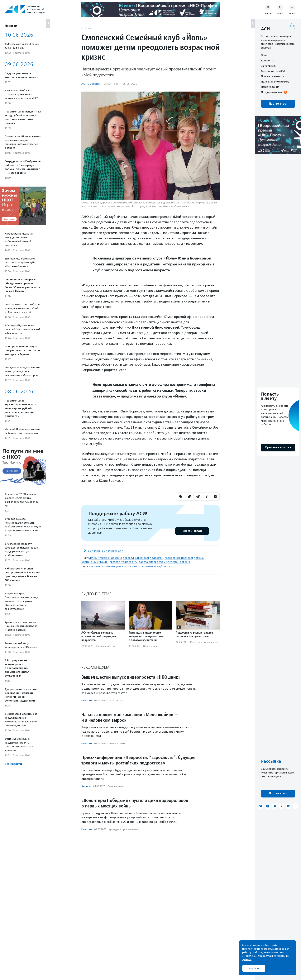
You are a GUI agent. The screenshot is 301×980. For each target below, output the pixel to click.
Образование (151, 646)
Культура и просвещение (204, 642)
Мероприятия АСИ (273, 71)
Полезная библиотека (275, 82)
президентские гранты (124, 562)
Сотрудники (269, 66)
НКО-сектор (116, 700)
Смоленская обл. (113, 551)
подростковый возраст (179, 558)
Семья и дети (111, 84)
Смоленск (94, 551)
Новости (87, 700)
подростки (157, 558)
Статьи (86, 28)
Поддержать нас (272, 92)
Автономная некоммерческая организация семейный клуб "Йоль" (130, 566)
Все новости (13, 764)
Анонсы (86, 786)
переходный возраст (136, 558)
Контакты (267, 60)
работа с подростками (153, 562)
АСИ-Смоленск (91, 84)
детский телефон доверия (105, 558)
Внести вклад (192, 531)
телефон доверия (179, 562)
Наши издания (270, 87)
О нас (264, 55)
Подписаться (278, 104)
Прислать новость (272, 76)
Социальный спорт (107, 646)
